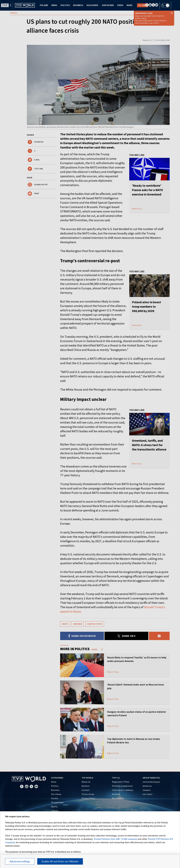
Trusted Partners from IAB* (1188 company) (115, 839)
